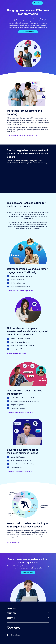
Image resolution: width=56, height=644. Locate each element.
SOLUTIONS (12, 613)
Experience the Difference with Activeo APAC (21, 135)
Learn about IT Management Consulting (19, 412)
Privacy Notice (16, 635)
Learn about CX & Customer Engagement (20, 291)
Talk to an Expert (12, 542)
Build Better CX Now (28, 32)
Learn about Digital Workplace (16, 353)
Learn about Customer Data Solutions (19, 472)
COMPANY (11, 618)
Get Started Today (28, 573)
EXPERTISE (12, 608)
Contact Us (37, 3)
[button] (48, 3)
